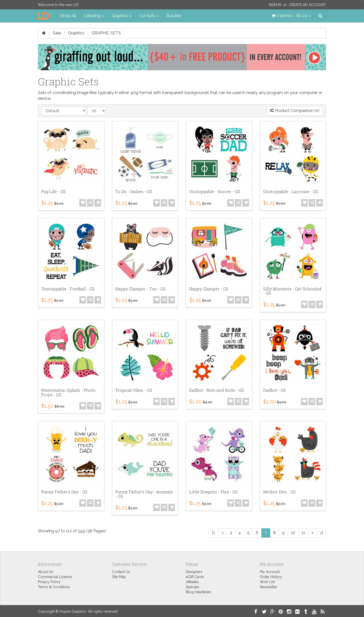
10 (293, 533)
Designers (194, 572)
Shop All (68, 16)
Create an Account (307, 5)
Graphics (76, 33)
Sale (57, 33)
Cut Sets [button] (149, 16)
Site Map (119, 577)
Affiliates (192, 582)
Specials (193, 587)
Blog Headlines (198, 592)
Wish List (267, 582)
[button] (291, 16)
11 (303, 533)
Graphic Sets (106, 33)
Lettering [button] (94, 16)
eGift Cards (195, 577)
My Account (270, 572)
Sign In (275, 5)
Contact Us (121, 572)
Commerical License (55, 577)
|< (214, 533)
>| (321, 533)
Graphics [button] (122, 16)
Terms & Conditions (54, 587)
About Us (45, 572)
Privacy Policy (49, 582)
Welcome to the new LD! (58, 5)
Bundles (174, 16)
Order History (271, 577)
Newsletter (269, 587)
